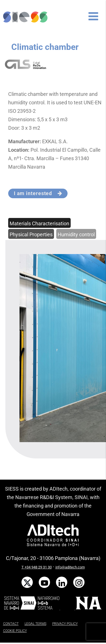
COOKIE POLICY (15, 631)
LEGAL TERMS (35, 624)
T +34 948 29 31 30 (37, 567)
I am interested (38, 193)
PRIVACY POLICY (65, 624)
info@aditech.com (70, 567)
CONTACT (11, 624)
